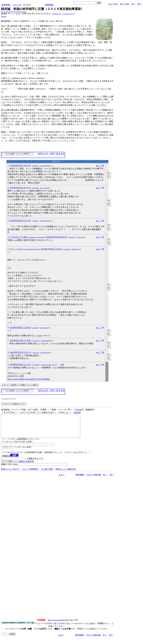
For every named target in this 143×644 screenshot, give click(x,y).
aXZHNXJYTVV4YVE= (47, 365)
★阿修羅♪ (6, 5)
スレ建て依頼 (47, 474)
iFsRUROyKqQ (45, 353)
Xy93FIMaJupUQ (56, 14)
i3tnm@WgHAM (45, 341)
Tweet (4, 16)
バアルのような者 (27, 237)
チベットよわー (25, 249)
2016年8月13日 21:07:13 (20, 352)
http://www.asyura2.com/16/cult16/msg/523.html (14, 12)
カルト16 (17, 5)
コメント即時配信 (30, 474)
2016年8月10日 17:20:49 (20, 340)
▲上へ (62, 479)
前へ (140, 4)
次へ (133, 4)
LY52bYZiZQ (36, 341)
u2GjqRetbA (36, 188)
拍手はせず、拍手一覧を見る (51, 154)
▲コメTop (113, 4)
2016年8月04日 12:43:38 (51, 249)
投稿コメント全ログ (10, 474)
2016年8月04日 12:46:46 (20, 328)
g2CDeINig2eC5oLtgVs (69, 14)
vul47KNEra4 (75, 249)
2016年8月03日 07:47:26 (20, 221)
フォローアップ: (8, 399)
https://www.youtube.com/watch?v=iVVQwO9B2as (29, 379)
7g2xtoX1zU (72, 237)
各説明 (77, 412)
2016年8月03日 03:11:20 (20, 188)
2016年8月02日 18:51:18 (20, 166)
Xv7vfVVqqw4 (80, 237)
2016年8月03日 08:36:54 (56, 237)
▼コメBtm (125, 4)
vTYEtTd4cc (36, 353)
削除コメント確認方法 (66, 474)
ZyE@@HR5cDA (45, 166)
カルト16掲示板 (94, 479)
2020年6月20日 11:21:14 (20, 365)
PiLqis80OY (66, 249)
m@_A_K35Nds (44, 188)
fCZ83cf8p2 (35, 166)
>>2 (9, 268)
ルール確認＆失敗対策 (24, 466)
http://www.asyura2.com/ (58, 625)
